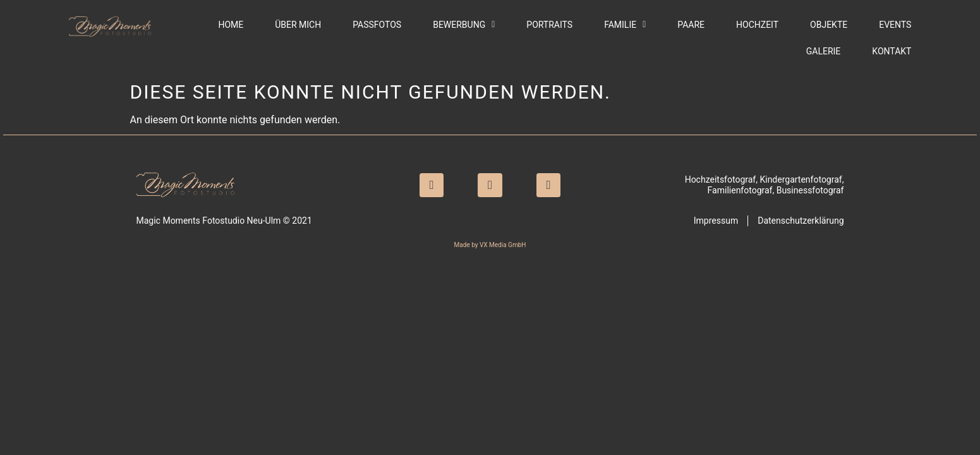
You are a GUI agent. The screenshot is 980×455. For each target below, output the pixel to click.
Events (895, 25)
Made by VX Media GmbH (490, 245)
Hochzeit (757, 25)
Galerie (824, 51)
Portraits (549, 25)
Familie (625, 25)
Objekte (829, 25)
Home (231, 25)
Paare (691, 25)
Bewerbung (464, 25)
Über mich (298, 25)
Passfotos (377, 25)
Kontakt (892, 51)
